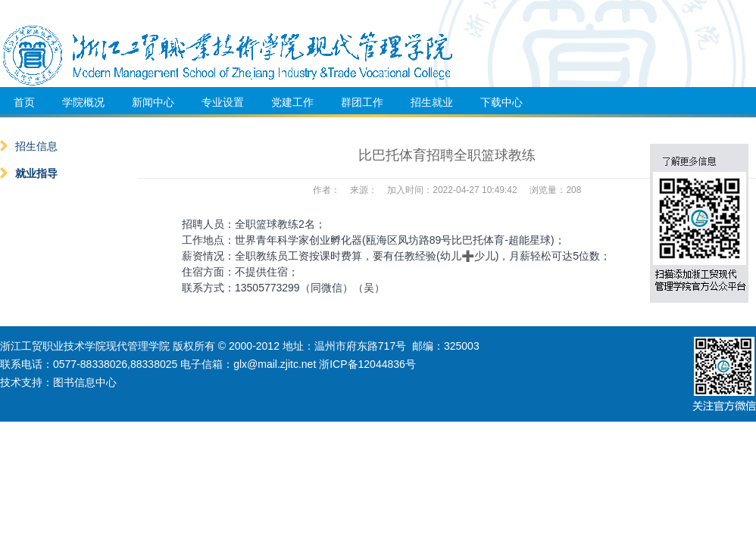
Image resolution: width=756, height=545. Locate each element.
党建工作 (292, 102)
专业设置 (223, 102)
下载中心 (501, 102)
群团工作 (362, 102)
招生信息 (29, 146)
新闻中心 (153, 102)
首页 (24, 102)
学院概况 (83, 102)
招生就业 (432, 102)
